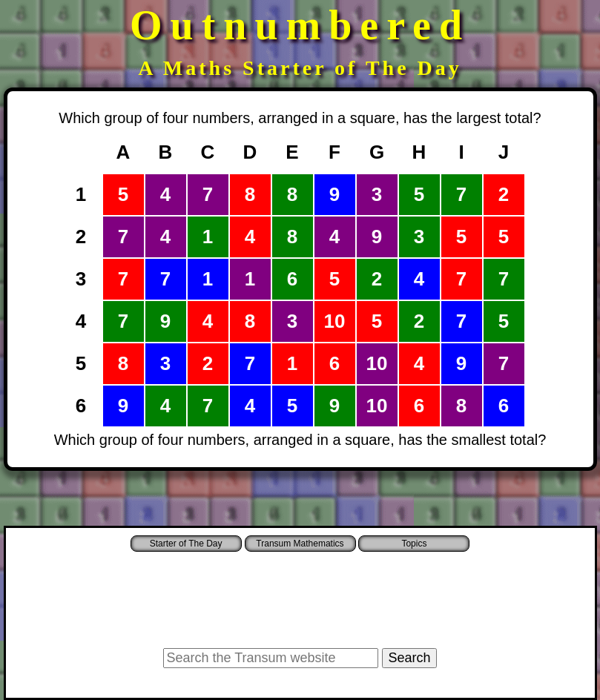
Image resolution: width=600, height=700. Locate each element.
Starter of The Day (186, 544)
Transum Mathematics (300, 544)
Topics (414, 544)
